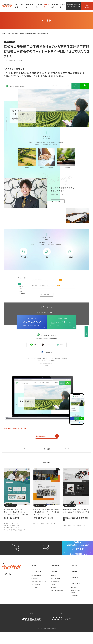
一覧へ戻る (47, 451)
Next (67, 451)
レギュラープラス (11, 42)
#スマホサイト (22, 61)
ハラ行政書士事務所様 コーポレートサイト (20, 429)
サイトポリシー (75, 607)
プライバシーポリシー (77, 602)
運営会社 (74, 604)
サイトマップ (74, 599)
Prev (26, 451)
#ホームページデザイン (11, 61)
